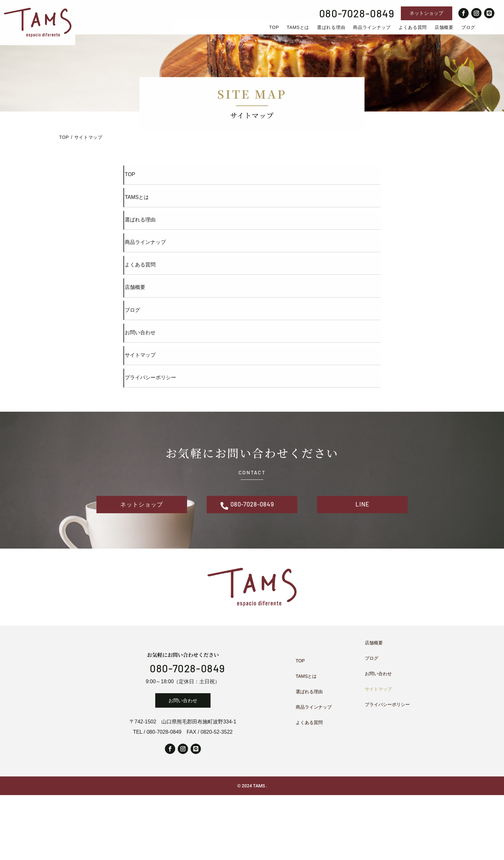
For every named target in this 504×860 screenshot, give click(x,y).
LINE (362, 566)
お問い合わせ (183, 765)
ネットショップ (426, 13)
